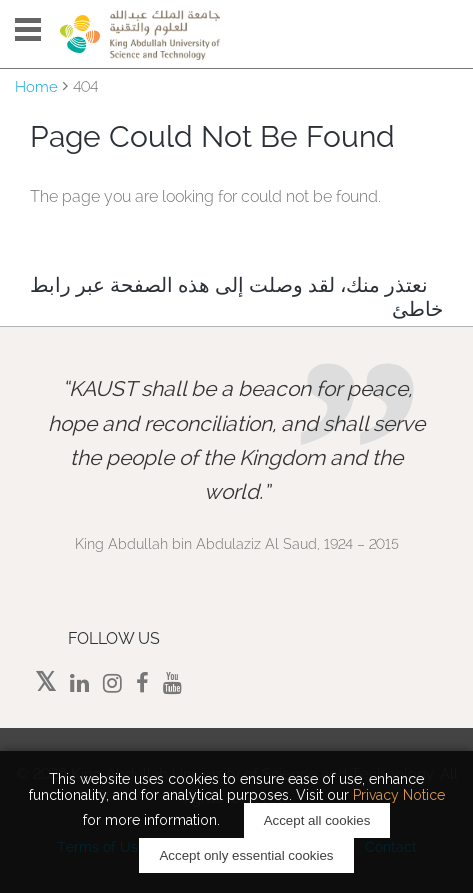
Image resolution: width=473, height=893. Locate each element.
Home (36, 87)
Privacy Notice (399, 795)
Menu (28, 29)
